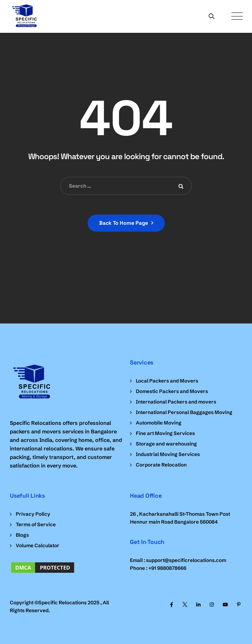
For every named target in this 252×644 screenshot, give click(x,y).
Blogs (22, 535)
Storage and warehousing (166, 444)
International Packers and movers (176, 402)
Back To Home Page (124, 223)
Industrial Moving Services (168, 454)
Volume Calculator (38, 545)
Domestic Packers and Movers (172, 391)
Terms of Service (36, 524)
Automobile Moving (159, 423)
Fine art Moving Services (165, 433)
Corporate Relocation (161, 465)
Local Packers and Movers (167, 381)
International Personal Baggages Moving (184, 412)
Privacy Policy (33, 514)
